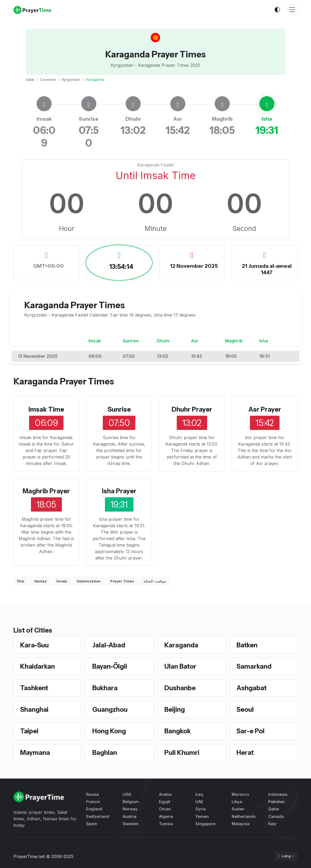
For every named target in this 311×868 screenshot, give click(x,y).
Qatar (274, 809)
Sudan (238, 809)
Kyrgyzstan (71, 79)
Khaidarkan (38, 666)
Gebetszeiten (89, 581)
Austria (130, 816)
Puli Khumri (182, 753)
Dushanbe (180, 688)
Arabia (165, 794)
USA (127, 794)
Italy (272, 824)
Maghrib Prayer (46, 491)
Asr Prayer (265, 409)
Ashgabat (252, 688)
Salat (30, 79)
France (93, 802)
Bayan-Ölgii (110, 666)
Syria (200, 809)
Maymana (35, 753)
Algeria (166, 816)
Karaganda (181, 645)
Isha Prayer (119, 491)
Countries (48, 79)
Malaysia (241, 824)
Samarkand (254, 666)
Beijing (175, 709)
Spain (92, 824)
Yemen (202, 816)
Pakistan (276, 802)
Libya (237, 802)
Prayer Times (122, 581)
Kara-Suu (34, 645)
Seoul (245, 709)
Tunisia (166, 824)
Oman (165, 809)
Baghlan (105, 753)
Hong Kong (109, 731)
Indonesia (278, 794)
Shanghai (34, 709)
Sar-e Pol (250, 731)
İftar (21, 581)
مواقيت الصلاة (155, 581)
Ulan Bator (180, 666)
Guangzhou (110, 709)
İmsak (62, 581)
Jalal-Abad (109, 645)
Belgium (131, 802)
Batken (247, 645)
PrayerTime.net (29, 856)
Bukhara (105, 688)
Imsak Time (46, 409)
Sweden (131, 824)
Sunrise (119, 409)
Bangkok (178, 731)
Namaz (41, 581)
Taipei (29, 731)
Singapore (205, 824)
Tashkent (34, 688)
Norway (130, 809)
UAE (199, 802)
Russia (92, 794)
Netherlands (244, 816)
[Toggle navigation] (292, 10)
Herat (245, 753)
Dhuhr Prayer (192, 409)
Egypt (165, 802)
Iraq (199, 794)
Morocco (240, 794)
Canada (276, 816)
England (94, 809)
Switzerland (98, 816)
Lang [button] (285, 856)
